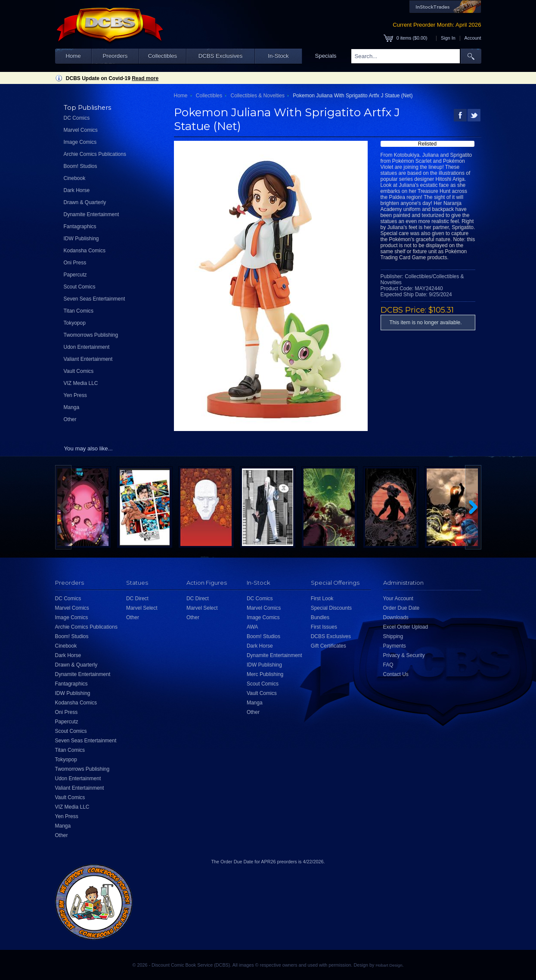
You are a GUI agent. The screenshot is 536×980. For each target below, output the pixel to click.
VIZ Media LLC (81, 383)
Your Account (398, 599)
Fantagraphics (80, 226)
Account (472, 38)
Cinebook (75, 178)
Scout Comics (80, 287)
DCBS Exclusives (221, 56)
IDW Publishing (81, 239)
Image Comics (80, 142)
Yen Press (75, 395)
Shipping (393, 636)
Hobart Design (389, 965)
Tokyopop (75, 323)
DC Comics (77, 118)
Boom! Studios (81, 166)
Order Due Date (401, 608)
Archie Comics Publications (95, 154)
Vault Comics (79, 371)
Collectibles (163, 56)
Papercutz (75, 275)
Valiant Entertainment (88, 359)
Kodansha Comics (85, 251)
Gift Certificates (328, 646)
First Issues (324, 627)
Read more (145, 78)
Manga (72, 407)
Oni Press (75, 263)
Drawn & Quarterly (85, 202)
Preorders (115, 56)
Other (70, 419)
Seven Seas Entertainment (94, 299)
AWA (252, 627)
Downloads (396, 617)
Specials (326, 56)
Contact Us (396, 674)
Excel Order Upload (406, 627)
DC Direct (137, 599)
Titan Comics (79, 311)
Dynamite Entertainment (91, 214)
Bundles (320, 617)
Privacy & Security (404, 655)
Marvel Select (142, 608)
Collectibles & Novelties (258, 96)
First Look (322, 599)
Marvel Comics (81, 130)
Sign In (448, 38)
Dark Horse (77, 190)
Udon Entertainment (87, 347)
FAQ (388, 665)
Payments (395, 646)
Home (73, 56)
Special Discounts (331, 608)
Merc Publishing (265, 674)
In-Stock (278, 56)
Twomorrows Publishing (91, 335)
